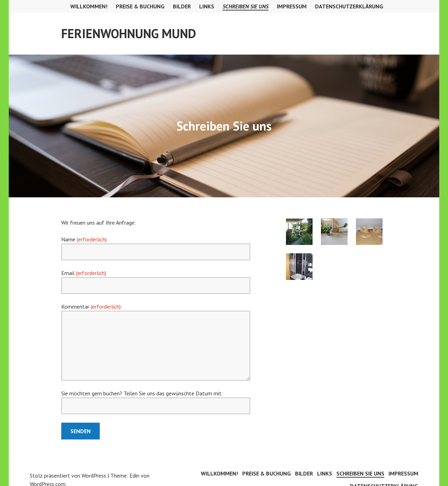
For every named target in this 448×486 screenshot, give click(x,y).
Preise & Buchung (140, 6)
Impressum (292, 6)
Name (84, 239)
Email (84, 273)
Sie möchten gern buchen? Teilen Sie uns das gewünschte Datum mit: (142, 393)
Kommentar (91, 307)
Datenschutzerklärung (349, 6)
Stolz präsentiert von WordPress (68, 476)
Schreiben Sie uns (246, 6)
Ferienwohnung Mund (129, 33)
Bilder (182, 6)
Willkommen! (89, 6)
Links (207, 6)
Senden (80, 431)
